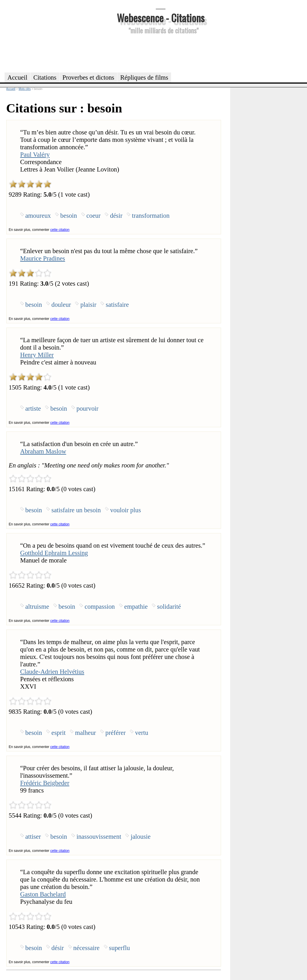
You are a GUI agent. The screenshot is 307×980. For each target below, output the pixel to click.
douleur (61, 305)
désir (116, 216)
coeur (94, 216)
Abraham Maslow (43, 451)
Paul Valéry (35, 155)
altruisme (37, 607)
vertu (142, 733)
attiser (33, 837)
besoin (69, 216)
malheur (86, 733)
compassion (100, 607)
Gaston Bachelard (43, 894)
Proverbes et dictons (89, 77)
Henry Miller (37, 355)
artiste (33, 409)
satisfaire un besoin (76, 510)
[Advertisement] (161, 53)
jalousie (141, 837)
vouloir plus (126, 510)
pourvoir (88, 409)
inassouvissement (99, 837)
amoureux (38, 216)
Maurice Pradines (43, 258)
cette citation (60, 230)
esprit (59, 733)
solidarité (169, 607)
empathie (136, 607)
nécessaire (87, 948)
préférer (116, 733)
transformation (151, 216)
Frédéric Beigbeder (45, 783)
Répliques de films (144, 77)
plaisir (88, 305)
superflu (120, 948)
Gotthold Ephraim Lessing (54, 553)
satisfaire (117, 305)
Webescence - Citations (161, 18)
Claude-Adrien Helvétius (52, 672)
